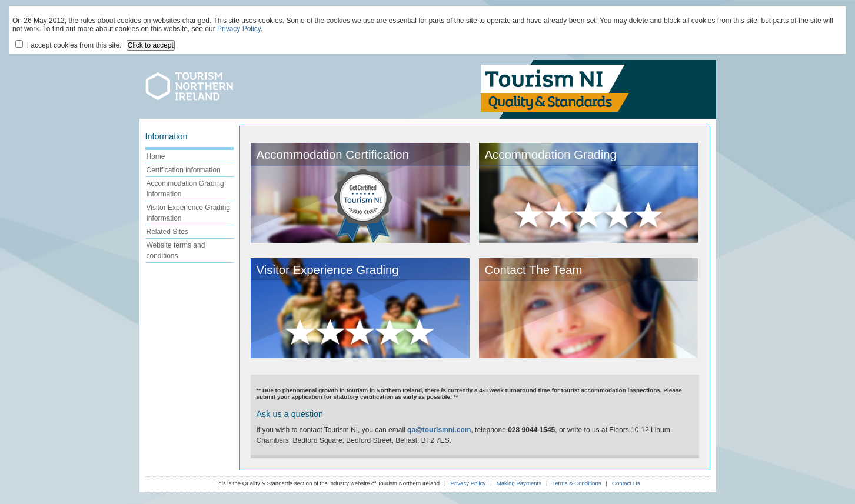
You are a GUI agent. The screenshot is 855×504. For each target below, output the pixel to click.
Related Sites (167, 232)
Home (156, 156)
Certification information (184, 170)
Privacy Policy (239, 29)
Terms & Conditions (576, 483)
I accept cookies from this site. (68, 45)
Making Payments (519, 483)
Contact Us (626, 483)
